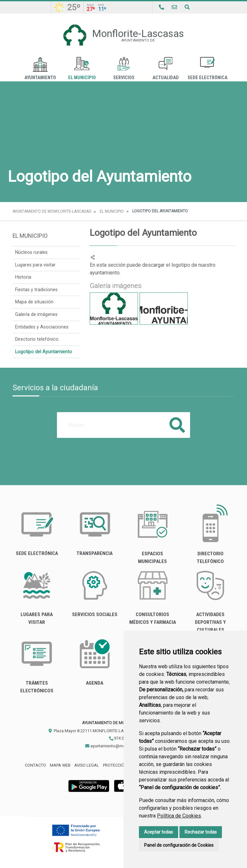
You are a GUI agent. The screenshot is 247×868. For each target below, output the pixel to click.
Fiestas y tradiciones (36, 290)
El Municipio (82, 69)
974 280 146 (122, 738)
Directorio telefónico (37, 339)
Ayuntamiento (40, 69)
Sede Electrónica (207, 69)
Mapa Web (60, 765)
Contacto (35, 765)
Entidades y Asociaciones (42, 327)
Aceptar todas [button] (159, 832)
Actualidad (166, 69)
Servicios (124, 69)
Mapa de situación (34, 302)
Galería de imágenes (36, 314)
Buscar (177, 425)
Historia (23, 277)
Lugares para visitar (35, 265)
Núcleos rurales (31, 252)
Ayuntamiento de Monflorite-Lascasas (52, 211)
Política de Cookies (179, 816)
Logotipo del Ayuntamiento (44, 352)
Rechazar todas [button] (201, 832)
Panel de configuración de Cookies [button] (179, 845)
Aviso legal (87, 765)
